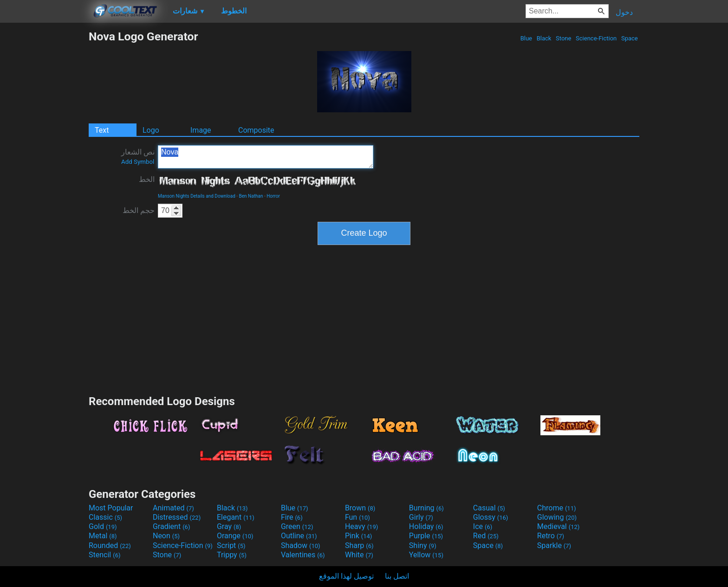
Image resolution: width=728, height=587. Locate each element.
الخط (147, 179)
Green (297, 526)
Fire (292, 517)
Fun (357, 517)
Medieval (559, 526)
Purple (426, 536)
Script (231, 545)
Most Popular (111, 508)
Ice (483, 526)
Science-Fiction (596, 38)
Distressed (177, 517)
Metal (103, 536)
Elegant (236, 517)
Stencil (104, 555)
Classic (105, 517)
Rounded (110, 545)
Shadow (301, 545)
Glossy (491, 517)
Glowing (557, 517)
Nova (266, 157)
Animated (173, 508)
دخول (624, 12)
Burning (426, 508)
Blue (526, 38)
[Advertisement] (44, 169)
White (359, 555)
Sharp (359, 545)
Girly (421, 517)
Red (486, 536)
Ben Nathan (251, 196)
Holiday (426, 526)
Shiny (423, 545)
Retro (551, 536)
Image (201, 130)
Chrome (557, 508)
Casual (489, 508)
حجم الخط (139, 210)
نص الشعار (138, 156)
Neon (166, 536)
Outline (299, 536)
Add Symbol (138, 162)
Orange (235, 536)
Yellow (426, 555)
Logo (151, 130)
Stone (564, 38)
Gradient (171, 526)
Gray (229, 526)
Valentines (303, 555)
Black (544, 38)
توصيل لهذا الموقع (346, 576)
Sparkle (554, 545)
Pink (359, 536)
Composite (256, 130)
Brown (360, 508)
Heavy (361, 526)
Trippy (232, 555)
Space (630, 38)
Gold (103, 526)
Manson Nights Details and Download (197, 196)
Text (102, 130)
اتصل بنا (397, 576)
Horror (273, 196)
